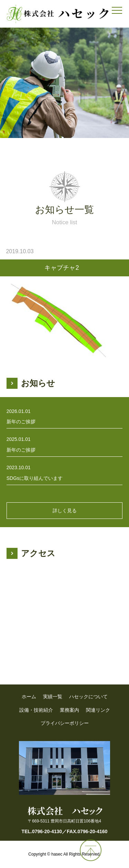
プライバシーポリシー (65, 723)
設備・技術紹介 (36, 710)
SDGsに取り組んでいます (35, 478)
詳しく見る (65, 511)
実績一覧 (53, 697)
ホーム (29, 697)
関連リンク (98, 710)
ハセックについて (88, 697)
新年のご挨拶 (21, 422)
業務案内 (69, 710)
